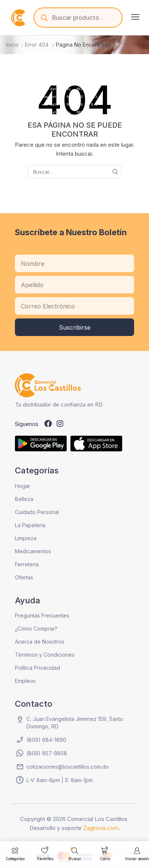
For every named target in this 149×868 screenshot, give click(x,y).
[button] (135, 17)
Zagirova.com (101, 828)
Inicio (12, 45)
